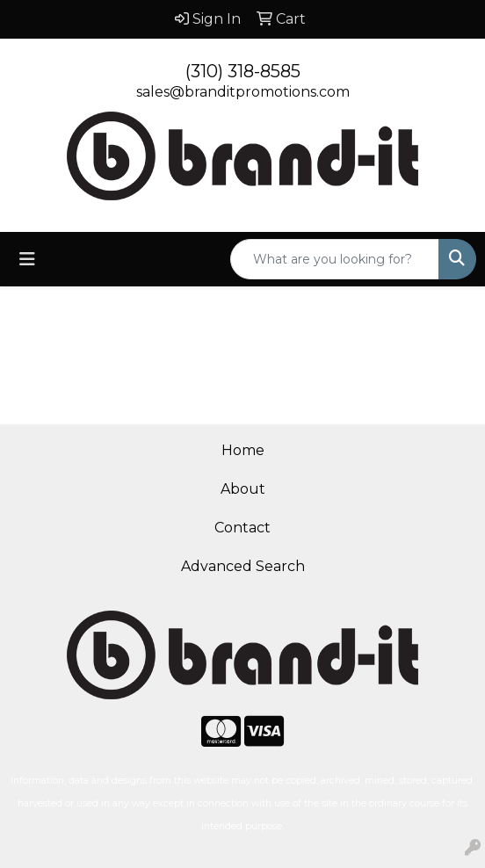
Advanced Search (243, 566)
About (243, 489)
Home (243, 450)
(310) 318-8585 (243, 71)
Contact (242, 528)
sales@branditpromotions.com (243, 92)
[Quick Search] (335, 259)
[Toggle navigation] (27, 259)
